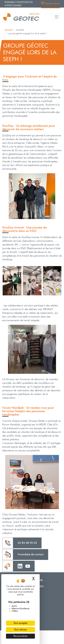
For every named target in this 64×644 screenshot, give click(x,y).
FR (41, 580)
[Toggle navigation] (57, 17)
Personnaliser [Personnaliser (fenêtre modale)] (21, 636)
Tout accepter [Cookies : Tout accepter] (21, 623)
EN (42, 586)
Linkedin (20, 566)
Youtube (28, 566)
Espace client (52, 3)
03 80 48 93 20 (27, 543)
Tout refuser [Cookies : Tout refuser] (20, 630)
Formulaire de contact (31, 554)
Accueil (8, 30)
